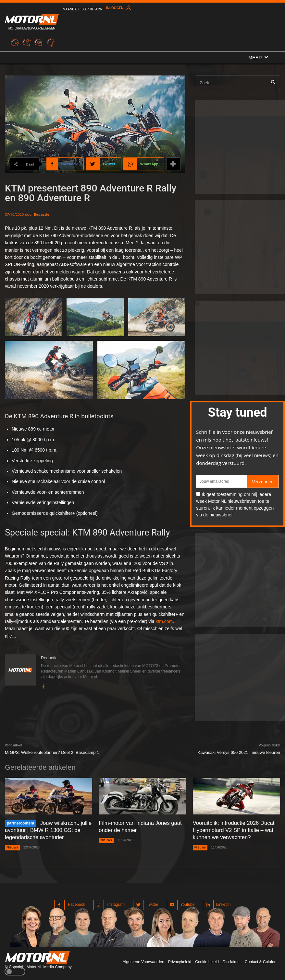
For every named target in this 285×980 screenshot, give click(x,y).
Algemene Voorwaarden (143, 960)
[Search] (273, 83)
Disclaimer (232, 960)
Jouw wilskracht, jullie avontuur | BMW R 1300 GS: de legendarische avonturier (47, 830)
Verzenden (263, 482)
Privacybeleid (180, 960)
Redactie (42, 214)
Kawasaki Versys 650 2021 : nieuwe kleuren (239, 752)
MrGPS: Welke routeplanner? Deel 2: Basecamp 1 (52, 752)
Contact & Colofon (260, 960)
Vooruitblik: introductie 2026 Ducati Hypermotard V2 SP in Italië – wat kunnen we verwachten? (233, 830)
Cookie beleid (207, 960)
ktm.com (164, 621)
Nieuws (12, 846)
